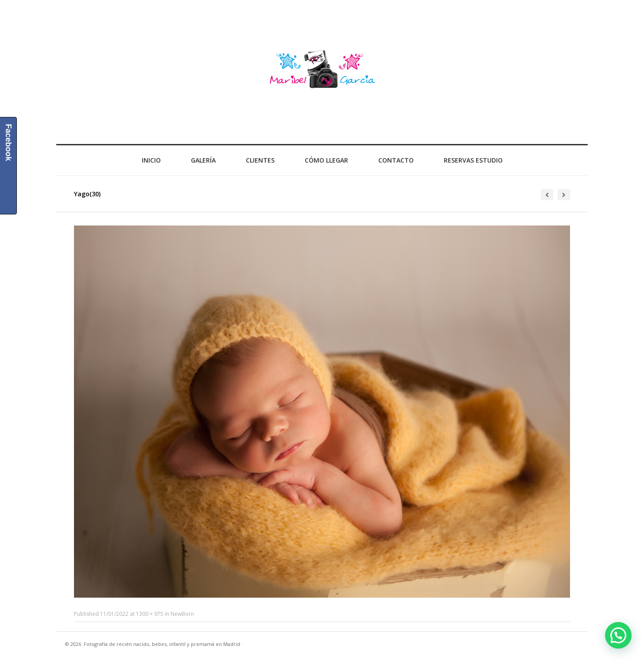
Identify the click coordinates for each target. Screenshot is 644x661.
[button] (618, 635)
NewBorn (182, 614)
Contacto (396, 160)
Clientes (260, 160)
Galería (203, 160)
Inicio (151, 160)
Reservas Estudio (473, 160)
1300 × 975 (150, 614)
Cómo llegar (326, 160)
